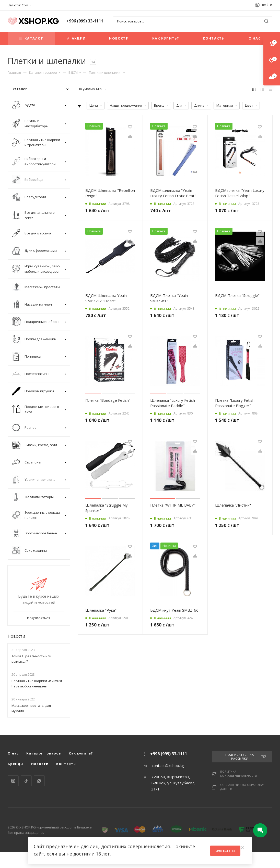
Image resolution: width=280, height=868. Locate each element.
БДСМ (75, 72)
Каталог (31, 38)
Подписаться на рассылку (246, 757)
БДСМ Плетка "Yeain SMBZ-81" (169, 298)
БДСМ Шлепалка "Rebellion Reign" (110, 193)
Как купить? (166, 38)
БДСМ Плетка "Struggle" (237, 295)
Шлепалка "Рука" (101, 610)
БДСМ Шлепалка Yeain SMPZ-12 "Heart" (106, 298)
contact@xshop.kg (168, 765)
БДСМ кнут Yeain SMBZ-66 (174, 610)
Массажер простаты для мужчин (31, 708)
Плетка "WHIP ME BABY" (173, 505)
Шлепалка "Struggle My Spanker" (107, 508)
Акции (76, 38)
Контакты (214, 38)
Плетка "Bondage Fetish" (108, 400)
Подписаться (39, 618)
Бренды (16, 764)
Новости (119, 38)
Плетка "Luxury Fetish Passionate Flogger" (235, 403)
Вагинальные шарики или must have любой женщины (37, 683)
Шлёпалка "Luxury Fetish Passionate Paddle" (173, 403)
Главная (14, 72)
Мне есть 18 (225, 851)
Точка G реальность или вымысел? (31, 659)
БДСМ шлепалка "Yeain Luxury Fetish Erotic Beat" (173, 193)
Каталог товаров (45, 72)
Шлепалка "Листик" (233, 505)
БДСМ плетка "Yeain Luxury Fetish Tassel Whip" (240, 193)
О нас (255, 38)
